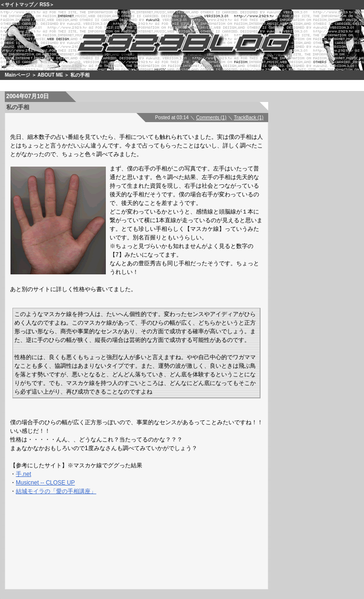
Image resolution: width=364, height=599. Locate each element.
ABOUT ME (50, 75)
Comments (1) (211, 118)
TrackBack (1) (249, 118)
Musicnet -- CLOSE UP (45, 483)
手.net (23, 474)
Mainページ (17, 75)
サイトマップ (19, 5)
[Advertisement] (151, 528)
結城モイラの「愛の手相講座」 (56, 491)
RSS (45, 5)
